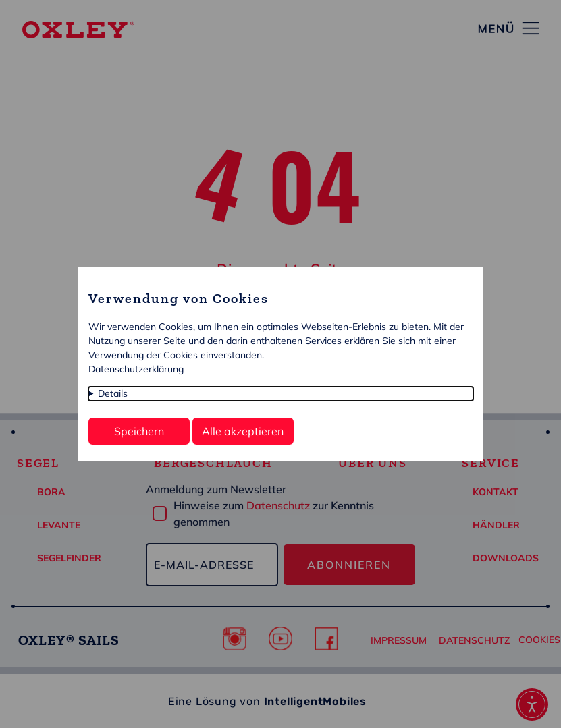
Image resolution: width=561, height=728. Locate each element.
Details (113, 393)
